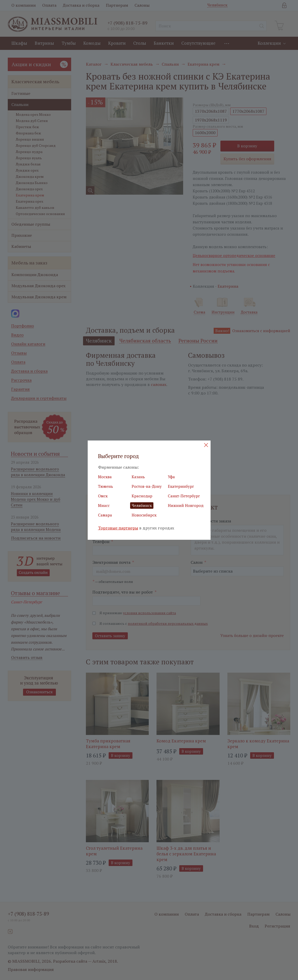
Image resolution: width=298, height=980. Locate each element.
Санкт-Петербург (184, 496)
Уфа (171, 477)
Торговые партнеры (118, 528)
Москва (105, 477)
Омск (103, 496)
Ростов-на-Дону (147, 486)
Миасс (104, 505)
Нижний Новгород (186, 505)
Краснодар (142, 496)
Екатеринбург (181, 486)
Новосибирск (144, 515)
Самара (105, 515)
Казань (138, 477)
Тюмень (106, 486)
